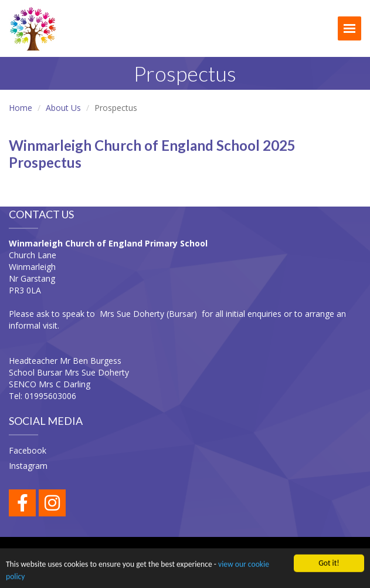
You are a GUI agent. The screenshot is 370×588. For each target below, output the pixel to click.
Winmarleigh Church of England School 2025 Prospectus (152, 154)
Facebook (28, 450)
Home (21, 108)
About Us (63, 108)
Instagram (28, 466)
